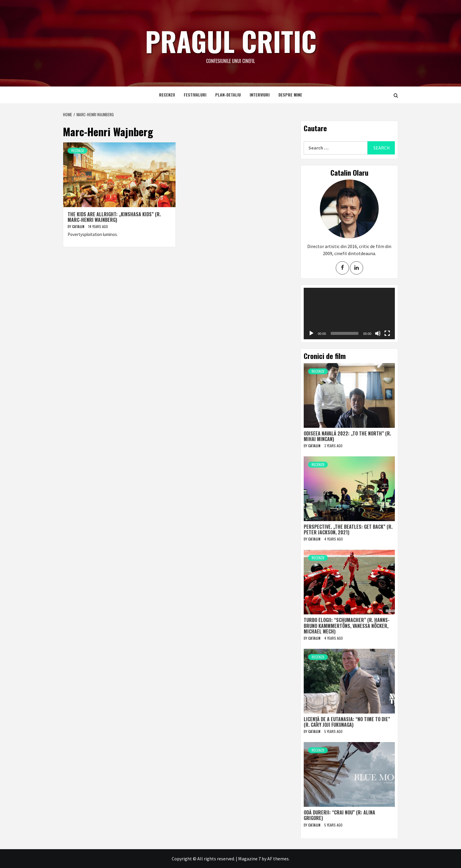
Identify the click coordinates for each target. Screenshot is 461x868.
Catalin (79, 226)
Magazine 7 (249, 859)
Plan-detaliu (228, 95)
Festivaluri (195, 95)
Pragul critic (230, 40)
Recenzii (167, 95)
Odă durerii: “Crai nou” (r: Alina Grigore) (339, 815)
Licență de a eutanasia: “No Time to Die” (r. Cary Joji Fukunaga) (347, 722)
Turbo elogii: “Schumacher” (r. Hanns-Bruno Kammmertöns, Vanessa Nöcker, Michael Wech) (347, 626)
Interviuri (260, 95)
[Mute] (378, 333)
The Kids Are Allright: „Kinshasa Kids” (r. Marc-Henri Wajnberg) (114, 217)
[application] (349, 313)
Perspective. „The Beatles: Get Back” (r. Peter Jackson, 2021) (348, 529)
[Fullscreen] (387, 333)
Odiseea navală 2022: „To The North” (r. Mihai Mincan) (347, 436)
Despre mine (290, 95)
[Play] (311, 333)
